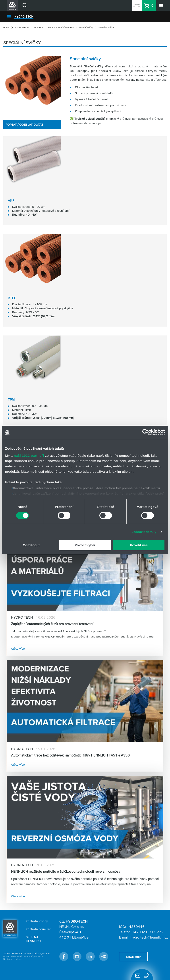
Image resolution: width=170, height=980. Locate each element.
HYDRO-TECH (24, 17)
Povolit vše (139, 545)
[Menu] (161, 6)
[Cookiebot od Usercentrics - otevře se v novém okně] (146, 432)
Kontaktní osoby (37, 921)
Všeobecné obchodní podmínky (27, 956)
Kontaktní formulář (38, 929)
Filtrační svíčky (86, 27)
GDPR (6, 956)
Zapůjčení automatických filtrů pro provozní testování (52, 624)
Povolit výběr (85, 545)
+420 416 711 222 (148, 932)
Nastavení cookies (12, 959)
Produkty (38, 27)
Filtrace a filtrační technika (61, 27)
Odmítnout (31, 545)
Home (6, 27)
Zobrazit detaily (144, 532)
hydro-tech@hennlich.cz (149, 937)
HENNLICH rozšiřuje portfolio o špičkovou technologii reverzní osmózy (66, 871)
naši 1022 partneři (29, 455)
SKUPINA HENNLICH (33, 939)
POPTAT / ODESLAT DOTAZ (24, 125)
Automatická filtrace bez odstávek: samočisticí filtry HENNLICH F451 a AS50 (70, 755)
